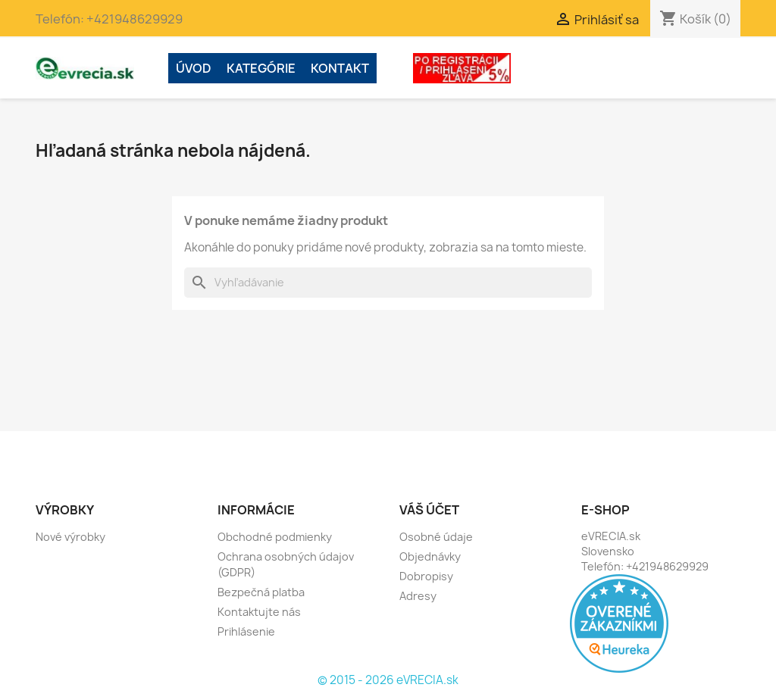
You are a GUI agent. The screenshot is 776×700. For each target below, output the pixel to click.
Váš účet (429, 510)
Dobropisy (426, 576)
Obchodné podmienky (275, 537)
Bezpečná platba (261, 592)
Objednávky (430, 556)
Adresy (418, 596)
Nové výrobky (70, 537)
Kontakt (340, 68)
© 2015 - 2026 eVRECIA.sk (388, 680)
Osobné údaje (436, 537)
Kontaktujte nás (259, 612)
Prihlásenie (246, 631)
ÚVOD (194, 68)
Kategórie (261, 68)
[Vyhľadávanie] (388, 283)
